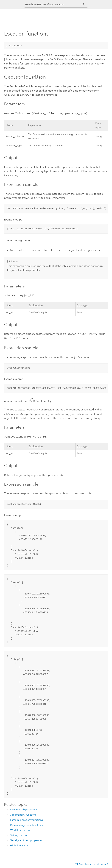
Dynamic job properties (24, 807)
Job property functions (23, 812)
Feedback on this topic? (93, 862)
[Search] (83, 5)
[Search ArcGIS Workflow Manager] (53, 4)
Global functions (20, 843)
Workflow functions (21, 828)
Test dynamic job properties (26, 838)
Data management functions (26, 823)
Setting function (19, 833)
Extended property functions (27, 817)
